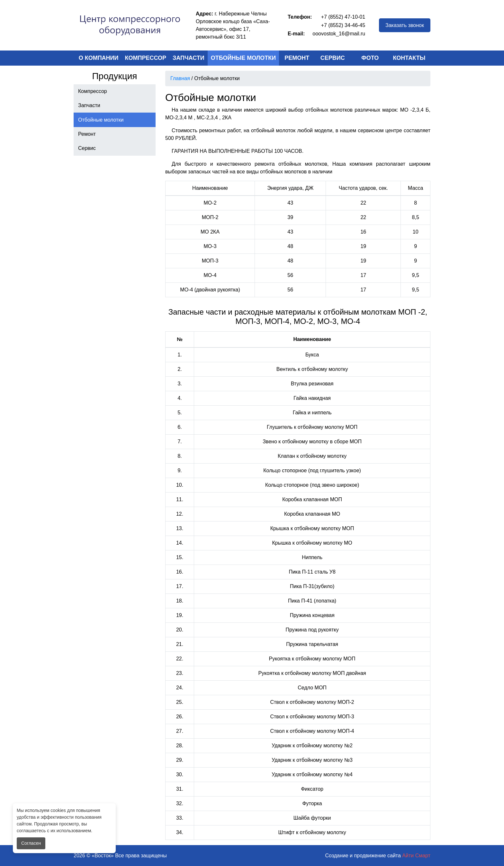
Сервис (333, 58)
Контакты (409, 58)
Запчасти (189, 58)
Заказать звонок (405, 25)
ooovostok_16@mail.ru (339, 34)
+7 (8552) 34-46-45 (343, 25)
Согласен (31, 843)
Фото (370, 58)
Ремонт (297, 58)
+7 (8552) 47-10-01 (343, 17)
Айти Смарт (416, 856)
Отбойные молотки (243, 58)
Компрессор (146, 58)
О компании (99, 58)
